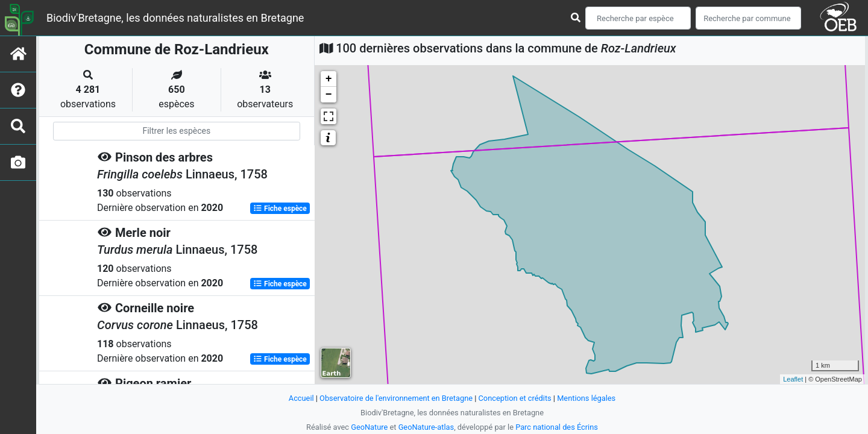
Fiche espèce (280, 209)
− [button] (329, 95)
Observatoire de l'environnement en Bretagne (396, 398)
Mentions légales (586, 398)
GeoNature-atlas (426, 427)
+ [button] (329, 79)
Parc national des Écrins (557, 427)
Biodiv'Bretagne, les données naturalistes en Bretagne (175, 18)
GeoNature (369, 427)
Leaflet (793, 379)
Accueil (301, 398)
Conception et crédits (515, 398)
